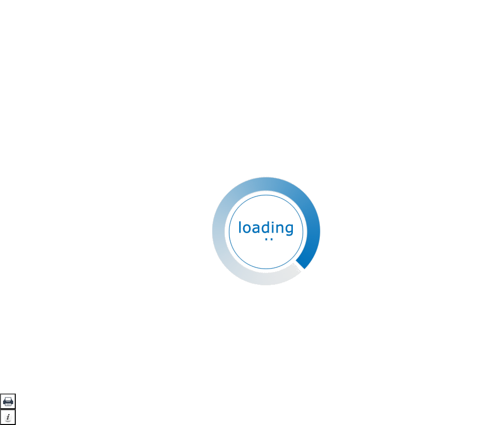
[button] (8, 401)
